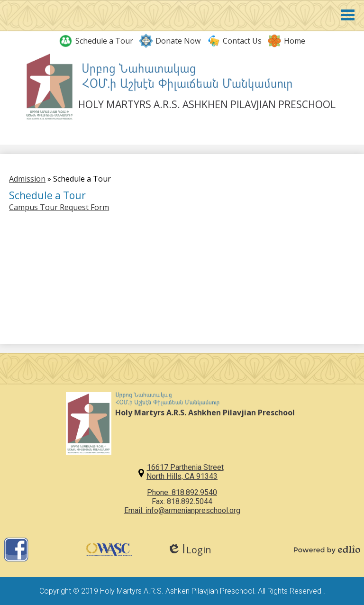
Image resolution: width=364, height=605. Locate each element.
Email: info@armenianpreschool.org (182, 510)
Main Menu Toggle (348, 15)
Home (286, 41)
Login (189, 550)
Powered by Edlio (327, 550)
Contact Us (234, 41)
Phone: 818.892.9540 (182, 492)
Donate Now (170, 41)
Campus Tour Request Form (59, 207)
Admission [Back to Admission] (27, 179)
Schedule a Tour (96, 41)
